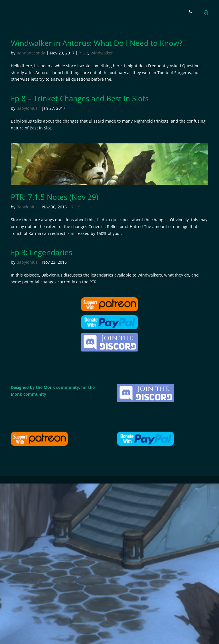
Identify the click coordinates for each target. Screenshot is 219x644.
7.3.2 (84, 53)
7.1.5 (76, 207)
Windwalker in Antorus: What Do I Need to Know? (97, 43)
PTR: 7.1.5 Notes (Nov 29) (55, 197)
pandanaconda (31, 53)
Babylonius (27, 108)
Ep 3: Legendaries (41, 252)
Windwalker (102, 53)
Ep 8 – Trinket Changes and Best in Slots (80, 98)
